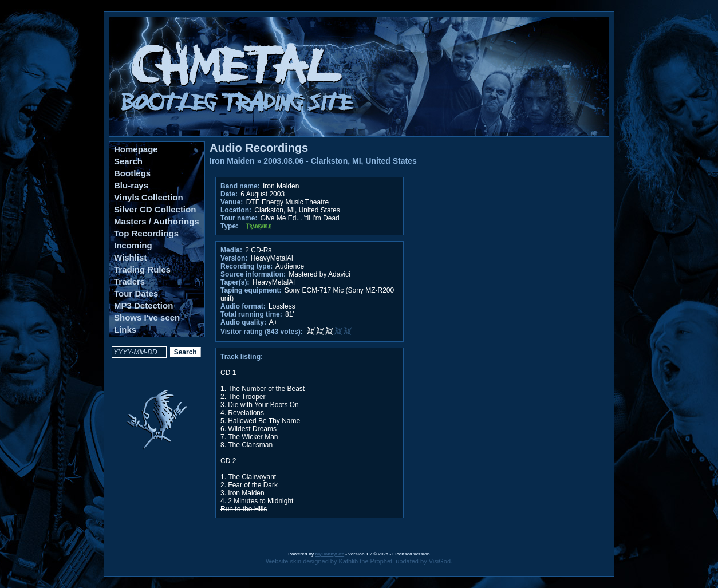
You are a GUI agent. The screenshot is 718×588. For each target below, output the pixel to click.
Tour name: (239, 218)
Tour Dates (136, 293)
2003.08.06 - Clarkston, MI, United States (340, 161)
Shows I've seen (147, 317)
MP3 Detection (143, 305)
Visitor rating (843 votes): (262, 332)
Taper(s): (235, 282)
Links (125, 329)
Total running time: (251, 314)
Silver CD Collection (155, 209)
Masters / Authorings (157, 221)
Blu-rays (131, 185)
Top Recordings (146, 233)
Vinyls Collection (149, 197)
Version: (234, 258)
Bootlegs (132, 173)
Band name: (240, 186)
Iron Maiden (232, 161)
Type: (229, 226)
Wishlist (130, 257)
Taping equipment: (251, 290)
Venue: (232, 202)
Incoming (133, 245)
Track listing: (242, 357)
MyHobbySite (330, 554)
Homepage (136, 149)
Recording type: (246, 266)
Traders (129, 281)
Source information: (253, 274)
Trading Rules (142, 269)
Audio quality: (243, 322)
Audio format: (243, 306)
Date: (229, 194)
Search (128, 161)
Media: (231, 250)
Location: (236, 210)
